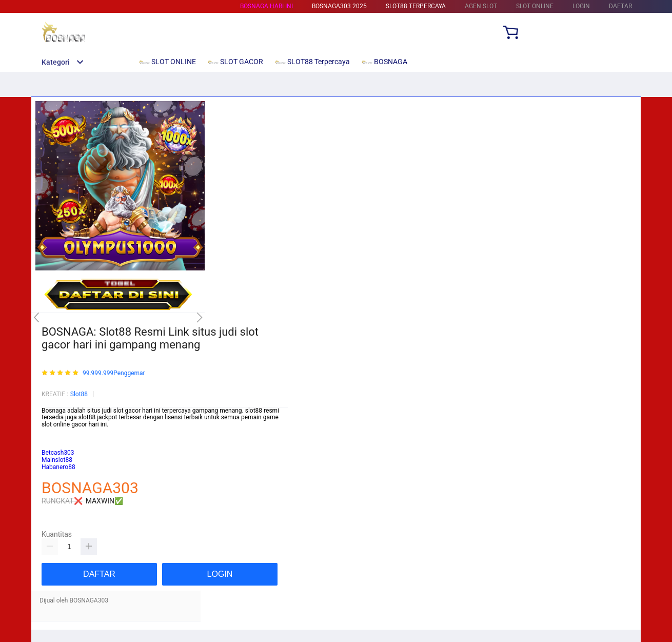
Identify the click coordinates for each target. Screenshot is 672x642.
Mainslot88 (57, 432)
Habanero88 (58, 467)
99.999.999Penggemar (114, 373)
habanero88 (58, 446)
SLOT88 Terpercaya (416, 6)
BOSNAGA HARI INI (266, 6)
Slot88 (79, 394)
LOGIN (581, 6)
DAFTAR (620, 6)
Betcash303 (58, 439)
